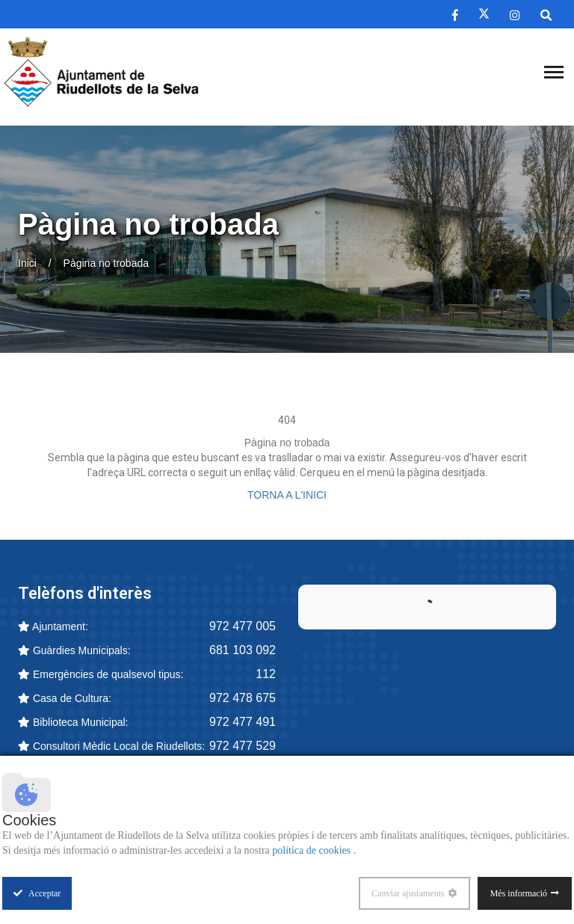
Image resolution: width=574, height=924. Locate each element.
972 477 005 (243, 626)
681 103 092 (243, 650)
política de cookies (312, 850)
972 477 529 (243, 746)
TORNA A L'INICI (287, 495)
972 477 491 (243, 722)
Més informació (519, 893)
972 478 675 (243, 698)
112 (266, 674)
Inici (27, 263)
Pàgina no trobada (106, 263)
